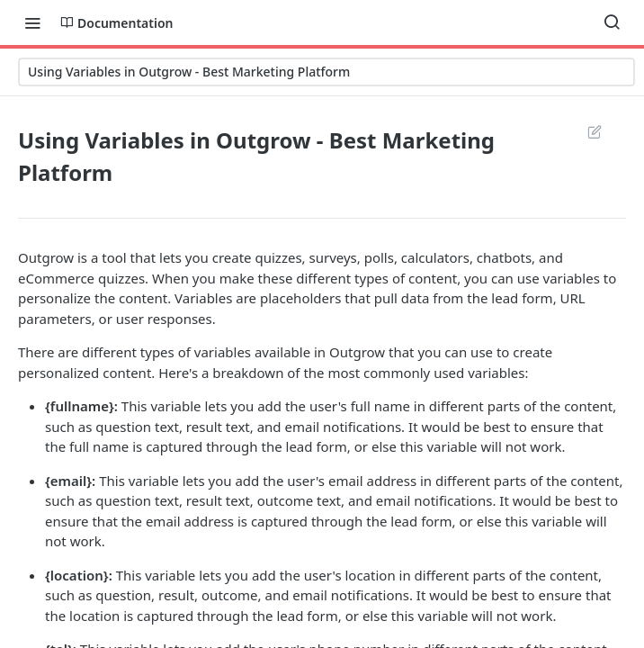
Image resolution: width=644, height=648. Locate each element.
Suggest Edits (594, 131)
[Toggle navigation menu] (32, 22)
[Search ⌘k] (612, 22)
